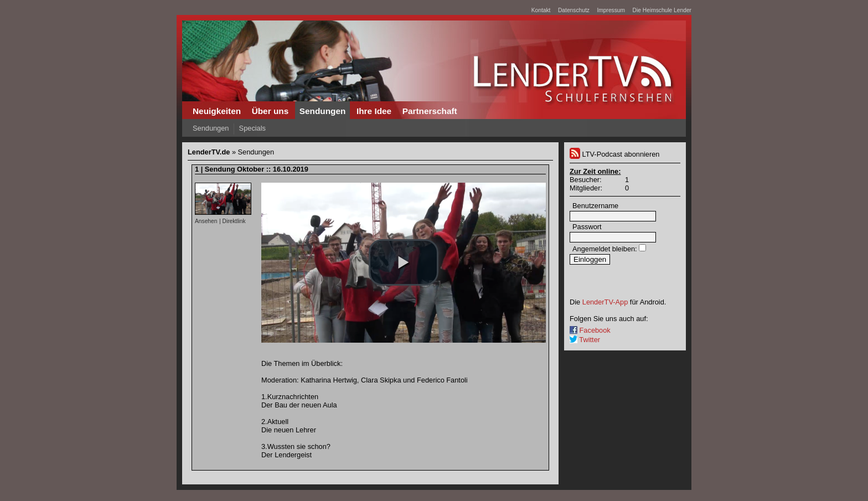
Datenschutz (574, 10)
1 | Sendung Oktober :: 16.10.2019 (252, 169)
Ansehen (206, 221)
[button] (404, 262)
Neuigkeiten (217, 111)
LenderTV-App (605, 302)
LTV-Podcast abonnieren (614, 154)
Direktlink (234, 221)
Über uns (270, 111)
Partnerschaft (430, 111)
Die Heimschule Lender (662, 10)
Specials (252, 128)
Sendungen (323, 111)
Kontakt (541, 10)
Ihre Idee (374, 111)
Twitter (585, 340)
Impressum (611, 10)
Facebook (590, 330)
